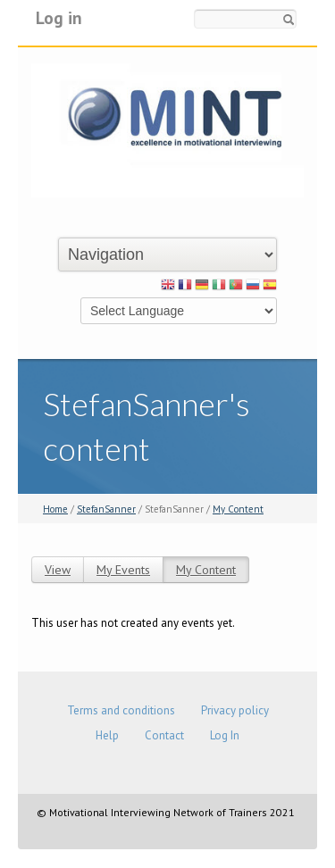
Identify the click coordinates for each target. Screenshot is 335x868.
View (58, 570)
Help (107, 735)
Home (55, 509)
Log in (59, 17)
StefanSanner (106, 509)
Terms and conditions (121, 710)
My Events (123, 570)
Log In (225, 735)
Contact (164, 735)
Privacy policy (235, 710)
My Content (238, 509)
